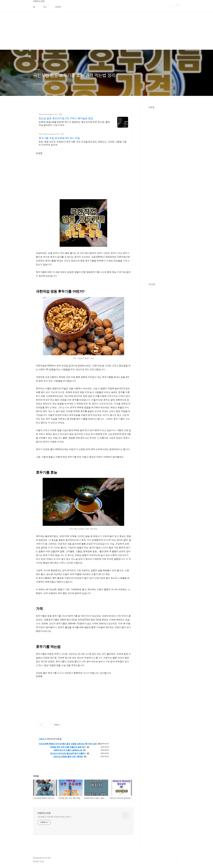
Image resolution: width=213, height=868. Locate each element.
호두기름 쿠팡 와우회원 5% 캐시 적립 (59, 138)
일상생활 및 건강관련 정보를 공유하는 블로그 (54, 817)
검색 (171, 5)
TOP (178, 859)
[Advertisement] (82, 31)
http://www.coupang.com (49, 134)
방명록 (58, 7)
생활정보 (42, 739)
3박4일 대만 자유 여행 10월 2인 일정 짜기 (68, 747)
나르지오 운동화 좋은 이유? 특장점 (68, 757)
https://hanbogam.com (48, 114)
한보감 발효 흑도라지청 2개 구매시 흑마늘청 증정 (66, 118)
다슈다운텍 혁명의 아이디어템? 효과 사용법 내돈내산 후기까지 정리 (68, 744)
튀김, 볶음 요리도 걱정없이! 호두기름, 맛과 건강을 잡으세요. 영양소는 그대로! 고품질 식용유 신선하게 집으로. (83, 143)
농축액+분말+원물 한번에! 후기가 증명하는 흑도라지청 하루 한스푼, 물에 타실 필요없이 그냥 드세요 (74, 124)
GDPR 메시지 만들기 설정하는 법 (68, 750)
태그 (45, 7)
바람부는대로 (39, 1)
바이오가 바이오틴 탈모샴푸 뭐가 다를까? (68, 753)
